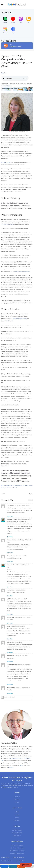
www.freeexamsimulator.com (22, 271)
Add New (30, 500)
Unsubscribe (17, 820)
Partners (17, 802)
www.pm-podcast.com (7, 224)
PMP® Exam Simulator (17, 848)
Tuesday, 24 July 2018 (21, 656)
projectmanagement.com (16, 758)
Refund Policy (5, 857)
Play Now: (4, 73)
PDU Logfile (17, 836)
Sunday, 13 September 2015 (18, 590)
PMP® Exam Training (17, 845)
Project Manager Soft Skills (20, 485)
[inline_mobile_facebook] (4, 866)
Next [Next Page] (31, 494)
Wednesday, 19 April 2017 (18, 626)
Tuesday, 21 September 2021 (22, 688)
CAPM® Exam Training (17, 853)
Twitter (21, 765)
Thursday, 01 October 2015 (19, 599)
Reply (11, 516)
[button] (2, 4)
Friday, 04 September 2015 (22, 506)
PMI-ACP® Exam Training (17, 851)
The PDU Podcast (17, 830)
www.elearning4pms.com (20, 319)
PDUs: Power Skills (7, 485)
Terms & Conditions (18, 857)
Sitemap (17, 815)
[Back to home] (17, 4)
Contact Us (17, 799)
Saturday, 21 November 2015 (23, 617)
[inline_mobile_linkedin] (13, 866)
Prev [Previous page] (3, 494)
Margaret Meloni (6, 162)
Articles (17, 818)
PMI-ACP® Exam (6, 86)
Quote (8, 516)
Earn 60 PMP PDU (17, 833)
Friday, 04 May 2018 (16, 642)
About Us (17, 797)
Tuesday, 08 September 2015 (19, 556)
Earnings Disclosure (7, 861)
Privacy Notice (20, 861)
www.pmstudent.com (7, 321)
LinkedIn (11, 768)
